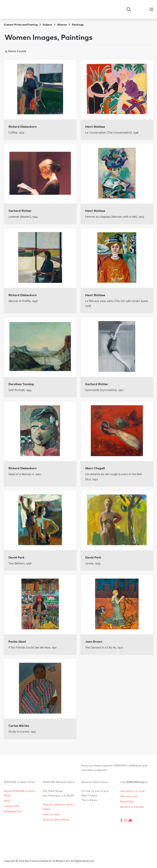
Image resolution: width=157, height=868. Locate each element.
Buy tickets (127, 802)
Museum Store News (56, 820)
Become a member (132, 807)
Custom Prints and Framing (21, 25)
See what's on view (132, 791)
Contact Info (12, 806)
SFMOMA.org (135, 782)
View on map (51, 814)
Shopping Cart (13, 811)
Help (7, 801)
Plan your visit (129, 796)
